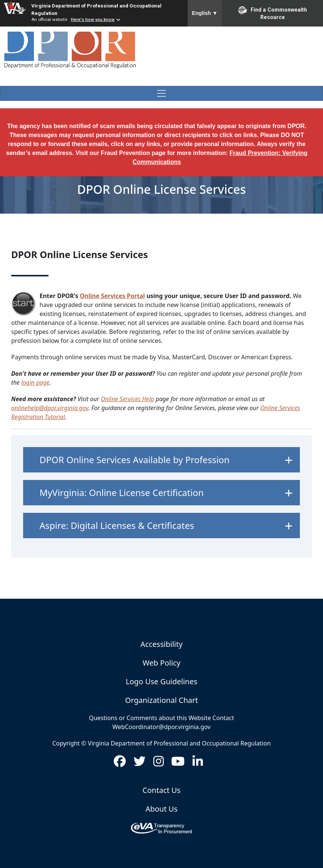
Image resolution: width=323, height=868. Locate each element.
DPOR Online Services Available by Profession (134, 460)
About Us (161, 809)
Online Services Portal (112, 296)
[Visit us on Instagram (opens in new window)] (159, 763)
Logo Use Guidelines (161, 681)
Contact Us (161, 790)
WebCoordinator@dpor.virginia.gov (161, 727)
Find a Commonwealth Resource (273, 13)
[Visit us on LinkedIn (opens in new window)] (198, 763)
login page (35, 382)
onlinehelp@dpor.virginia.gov (50, 408)
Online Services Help (127, 399)
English (205, 13)
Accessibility (162, 644)
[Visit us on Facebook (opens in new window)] (120, 763)
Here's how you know (93, 19)
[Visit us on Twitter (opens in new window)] (139, 763)
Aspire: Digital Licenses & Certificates (117, 525)
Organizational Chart (161, 700)
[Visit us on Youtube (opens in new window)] (178, 763)
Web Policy (161, 663)
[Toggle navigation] (161, 93)
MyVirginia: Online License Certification (122, 492)
